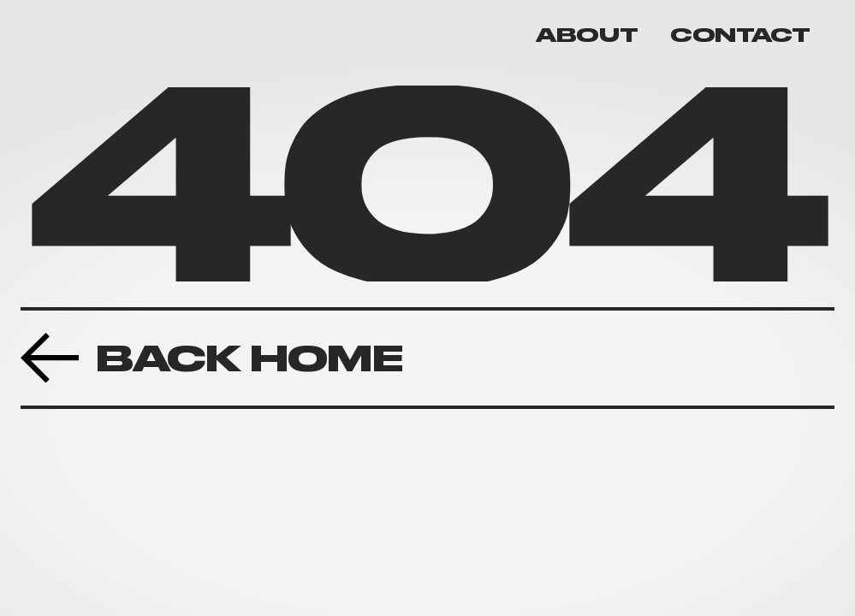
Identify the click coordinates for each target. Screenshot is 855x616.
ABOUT (587, 35)
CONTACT (740, 35)
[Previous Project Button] (211, 358)
